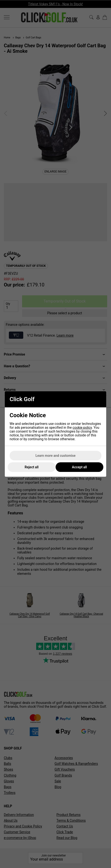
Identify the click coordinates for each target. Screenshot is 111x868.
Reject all (32, 467)
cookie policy (82, 428)
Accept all (79, 467)
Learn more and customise (55, 456)
